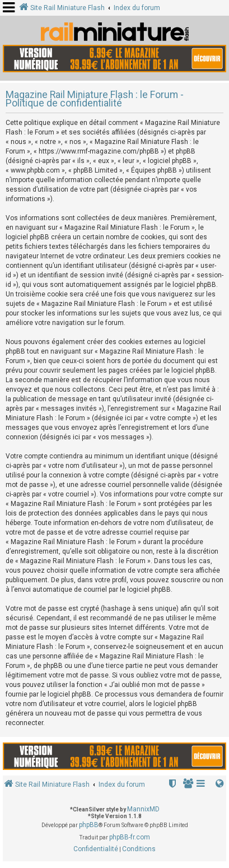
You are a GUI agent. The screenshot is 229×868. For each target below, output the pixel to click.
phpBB (89, 825)
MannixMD (143, 809)
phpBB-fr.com (130, 837)
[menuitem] (189, 785)
